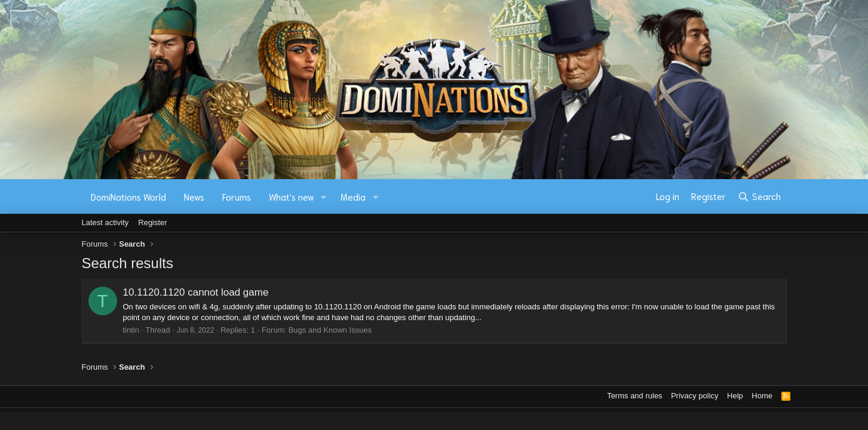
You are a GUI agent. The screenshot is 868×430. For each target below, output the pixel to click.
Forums (237, 196)
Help (735, 396)
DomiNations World (128, 196)
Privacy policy (694, 396)
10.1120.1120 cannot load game (196, 292)
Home (762, 396)
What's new (292, 196)
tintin (131, 330)
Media (353, 196)
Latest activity (105, 222)
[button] (323, 197)
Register (152, 222)
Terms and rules (634, 396)
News (194, 196)
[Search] (759, 196)
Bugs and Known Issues (330, 330)
